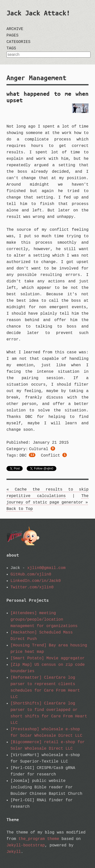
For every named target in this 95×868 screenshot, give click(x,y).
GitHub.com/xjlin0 (31, 574)
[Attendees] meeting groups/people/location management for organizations (44, 620)
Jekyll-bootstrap (26, 845)
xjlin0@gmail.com (46, 568)
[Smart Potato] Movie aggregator (48, 658)
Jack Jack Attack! (38, 13)
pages (12, 35)
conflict (54, 456)
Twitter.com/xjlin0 (32, 587)
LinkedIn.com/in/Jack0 (36, 581)
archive (15, 29)
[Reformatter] (26, 678)
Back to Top (20, 509)
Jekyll (14, 852)
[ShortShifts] (26, 703)
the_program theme (39, 839)
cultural (42, 450)
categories (18, 42)
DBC (27, 456)
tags (11, 48)
